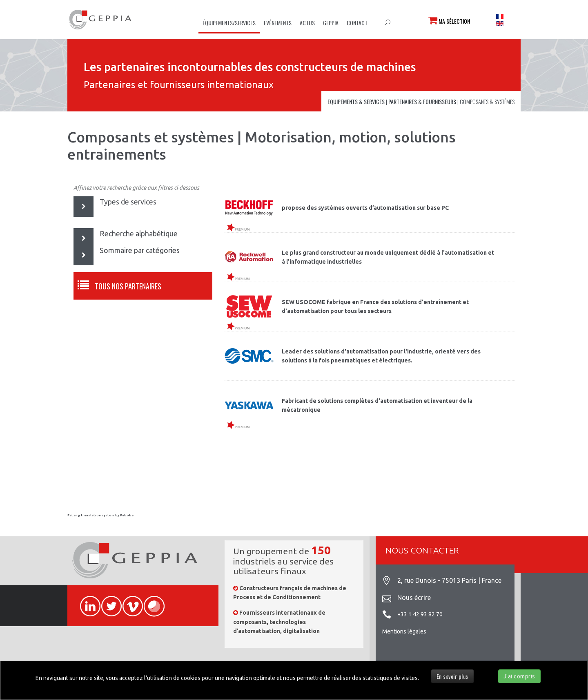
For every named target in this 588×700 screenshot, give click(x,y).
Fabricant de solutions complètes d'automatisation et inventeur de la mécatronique (377, 405)
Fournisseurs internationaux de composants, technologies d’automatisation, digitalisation (279, 622)
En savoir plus (452, 676)
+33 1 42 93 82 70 (420, 614)
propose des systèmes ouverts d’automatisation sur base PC (365, 208)
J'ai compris (519, 676)
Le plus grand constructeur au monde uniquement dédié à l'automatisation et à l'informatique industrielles (388, 257)
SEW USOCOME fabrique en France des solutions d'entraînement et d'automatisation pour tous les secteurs (375, 307)
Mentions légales (404, 631)
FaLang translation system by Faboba (100, 515)
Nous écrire (414, 598)
